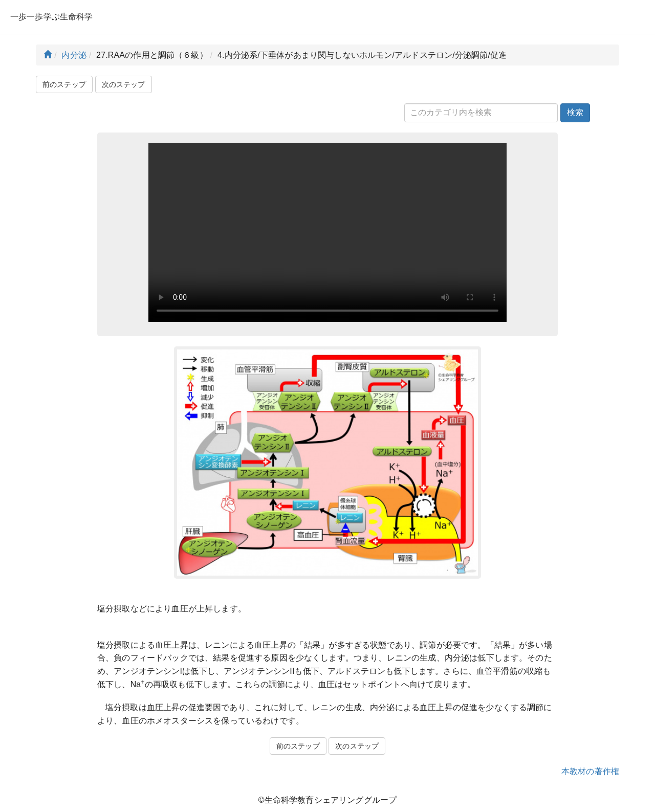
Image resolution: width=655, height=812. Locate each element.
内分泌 (74, 55)
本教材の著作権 (590, 771)
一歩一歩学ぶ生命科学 (52, 17)
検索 (575, 112)
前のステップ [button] (64, 84)
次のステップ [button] (124, 84)
